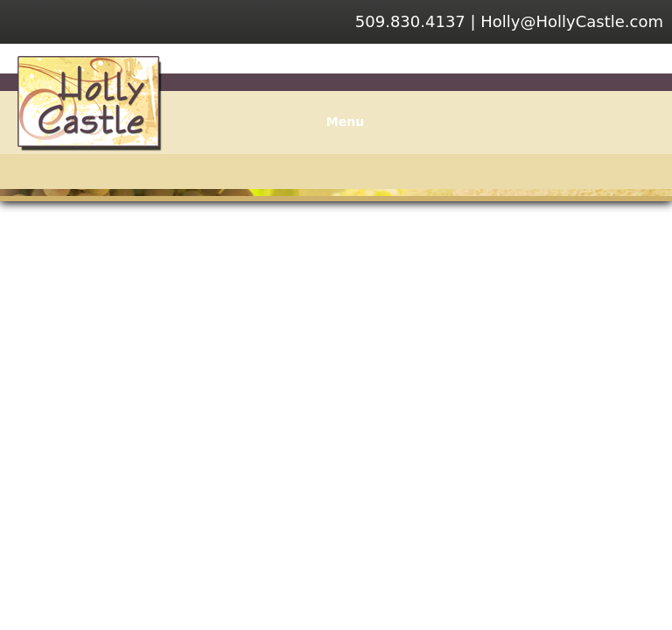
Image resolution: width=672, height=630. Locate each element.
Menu (336, 122)
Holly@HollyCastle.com (572, 21)
